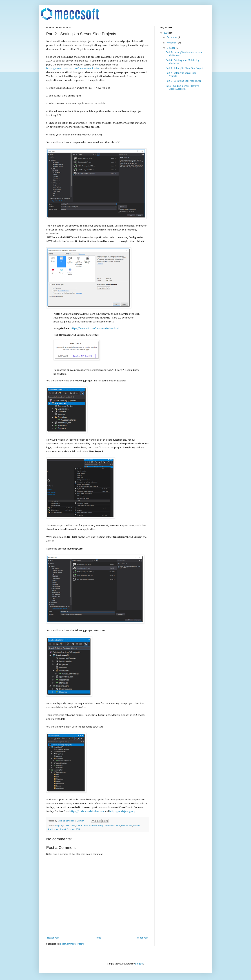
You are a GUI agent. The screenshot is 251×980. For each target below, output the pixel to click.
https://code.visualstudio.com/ (87, 811)
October (171, 48)
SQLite (79, 829)
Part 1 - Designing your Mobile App (184, 81)
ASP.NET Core (69, 826)
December (172, 37)
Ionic (118, 826)
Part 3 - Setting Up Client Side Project (185, 68)
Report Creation (67, 829)
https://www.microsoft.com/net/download (95, 328)
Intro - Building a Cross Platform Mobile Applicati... (182, 88)
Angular (59, 826)
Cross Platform (90, 826)
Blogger (139, 964)
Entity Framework (106, 826)
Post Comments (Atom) (72, 944)
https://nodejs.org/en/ (122, 811)
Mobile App (127, 826)
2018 (166, 33)
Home (98, 938)
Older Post (143, 938)
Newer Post (53, 938)
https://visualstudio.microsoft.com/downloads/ (73, 69)
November (172, 43)
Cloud (79, 826)
